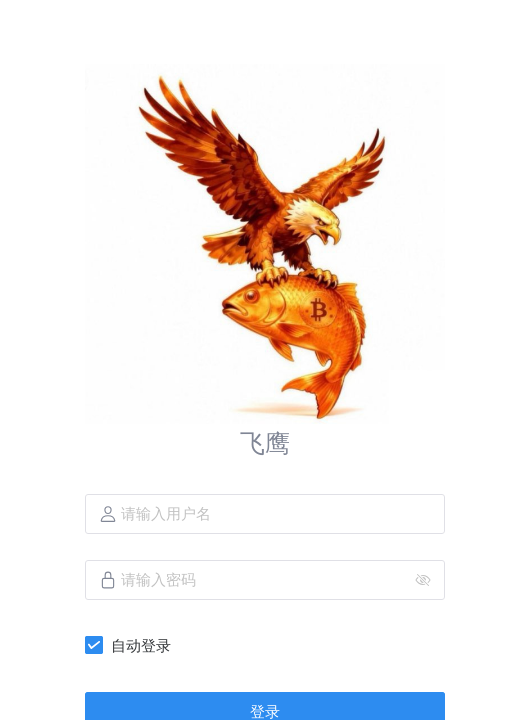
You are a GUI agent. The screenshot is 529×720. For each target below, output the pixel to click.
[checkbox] (132, 645)
